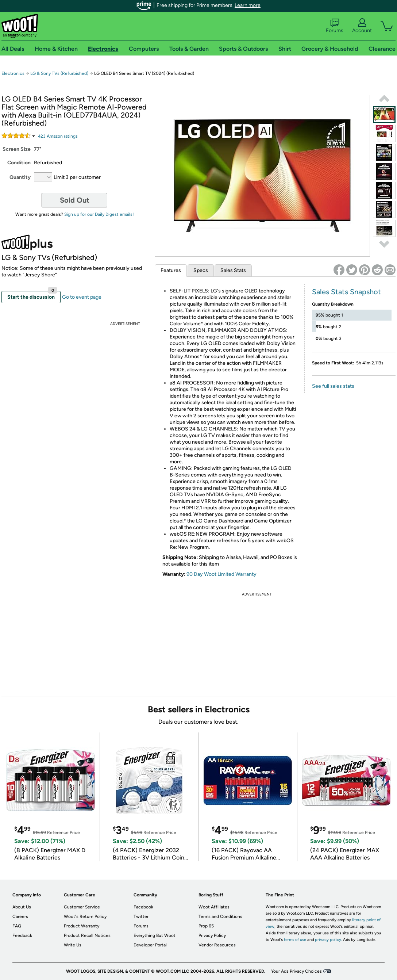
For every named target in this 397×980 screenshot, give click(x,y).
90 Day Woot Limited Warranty (221, 574)
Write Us (73, 945)
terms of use (295, 940)
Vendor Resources (217, 945)
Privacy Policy (212, 935)
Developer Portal (150, 945)
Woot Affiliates (214, 907)
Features (171, 270)
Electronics (13, 73)
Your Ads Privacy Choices (296, 971)
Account (362, 26)
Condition (19, 163)
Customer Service (82, 907)
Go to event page (82, 297)
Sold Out (75, 200)
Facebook (143, 907)
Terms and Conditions (220, 916)
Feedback (22, 935)
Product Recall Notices (87, 935)
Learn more (248, 5)
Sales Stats (233, 270)
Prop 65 (206, 926)
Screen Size (17, 149)
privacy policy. (328, 940)
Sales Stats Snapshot (346, 292)
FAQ (17, 926)
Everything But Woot (155, 935)
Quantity (20, 177)
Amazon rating (58, 136)
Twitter (141, 916)
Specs (201, 270)
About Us (22, 907)
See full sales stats (333, 386)
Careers (20, 916)
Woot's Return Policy (85, 916)
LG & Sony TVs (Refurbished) (59, 73)
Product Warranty (82, 926)
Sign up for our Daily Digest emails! (99, 214)
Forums (335, 26)
